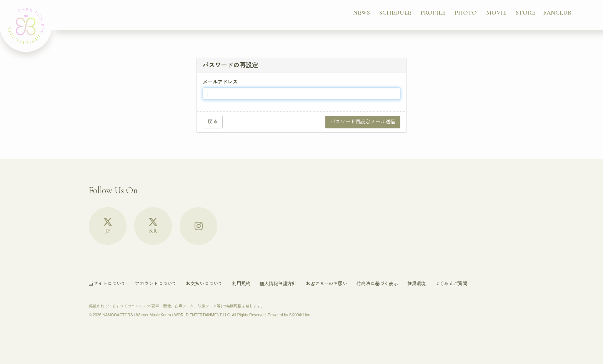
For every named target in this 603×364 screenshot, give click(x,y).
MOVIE (496, 13)
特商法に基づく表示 (377, 284)
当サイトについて (107, 284)
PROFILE (433, 13)
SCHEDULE (395, 13)
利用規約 (241, 284)
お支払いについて (204, 284)
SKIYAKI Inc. (300, 315)
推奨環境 (416, 284)
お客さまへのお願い (326, 284)
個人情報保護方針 (278, 284)
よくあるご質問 (451, 284)
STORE (526, 13)
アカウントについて (156, 284)
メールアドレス (220, 82)
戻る (213, 122)
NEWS (361, 13)
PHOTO (466, 13)
